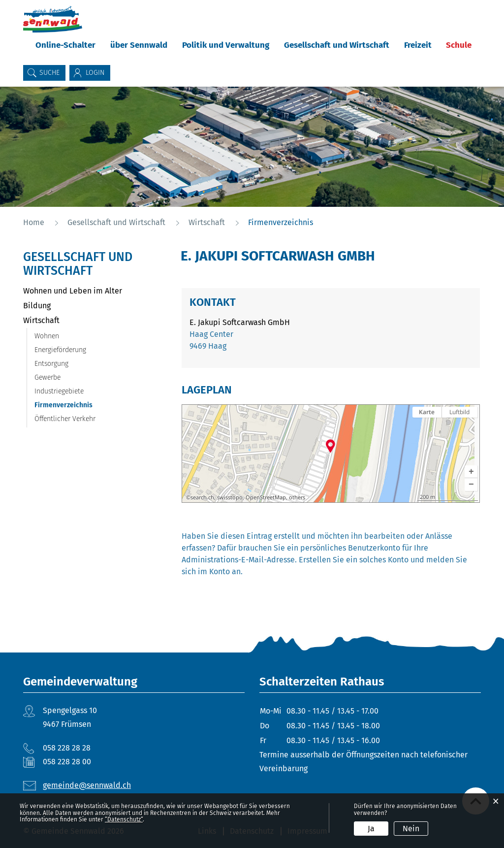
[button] (471, 472)
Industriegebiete (59, 391)
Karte (427, 412)
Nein (411, 829)
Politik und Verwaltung (226, 45)
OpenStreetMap (266, 497)
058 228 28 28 (67, 748)
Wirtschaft (41, 320)
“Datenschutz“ (124, 819)
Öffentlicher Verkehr (65, 419)
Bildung (37, 306)
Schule (459, 45)
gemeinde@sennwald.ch (87, 785)
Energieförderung (60, 350)
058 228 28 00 (67, 762)
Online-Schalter (65, 45)
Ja (371, 829)
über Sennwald (139, 45)
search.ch (202, 497)
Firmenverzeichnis (84, 405)
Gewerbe (47, 377)
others (297, 497)
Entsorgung (51, 364)
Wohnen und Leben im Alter (73, 291)
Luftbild (459, 412)
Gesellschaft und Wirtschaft (337, 45)
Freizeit (418, 45)
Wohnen (47, 336)
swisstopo (230, 497)
